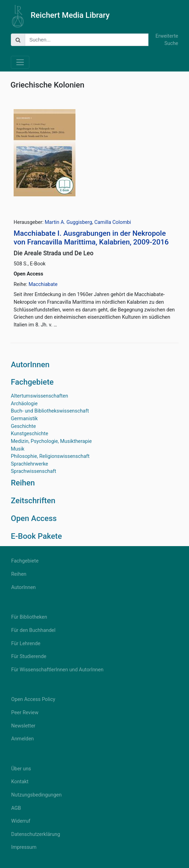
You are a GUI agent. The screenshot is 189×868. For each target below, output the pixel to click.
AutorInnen (30, 364)
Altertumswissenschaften (39, 396)
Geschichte (23, 426)
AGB (16, 808)
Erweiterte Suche (167, 40)
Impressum (24, 847)
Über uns (21, 769)
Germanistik (24, 419)
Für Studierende (29, 656)
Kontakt (20, 782)
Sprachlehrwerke (30, 464)
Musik (18, 449)
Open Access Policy (33, 699)
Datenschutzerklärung (36, 834)
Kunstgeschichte (30, 434)
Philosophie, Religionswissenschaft (50, 456)
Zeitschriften (33, 500)
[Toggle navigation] (20, 62)
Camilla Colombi (113, 222)
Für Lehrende (26, 644)
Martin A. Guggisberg (68, 222)
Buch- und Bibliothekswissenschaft (50, 411)
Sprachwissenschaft (34, 471)
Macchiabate (43, 284)
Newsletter (23, 726)
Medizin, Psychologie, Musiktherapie (51, 441)
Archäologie (24, 404)
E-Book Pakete (36, 536)
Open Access (34, 518)
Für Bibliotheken (29, 617)
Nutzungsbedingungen (36, 795)
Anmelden (23, 739)
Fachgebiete (32, 382)
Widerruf (21, 821)
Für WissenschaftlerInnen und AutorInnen (57, 670)
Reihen (23, 483)
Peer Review (25, 713)
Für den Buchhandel (33, 630)
